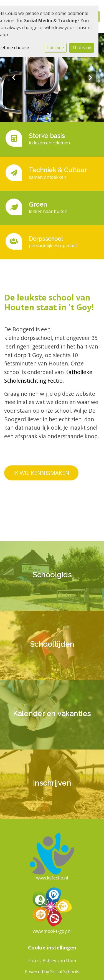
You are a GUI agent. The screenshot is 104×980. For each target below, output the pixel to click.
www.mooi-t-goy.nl (52, 931)
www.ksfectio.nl (52, 878)
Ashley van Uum (59, 961)
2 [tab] (54, 120)
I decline (56, 47)
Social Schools (65, 972)
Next (90, 78)
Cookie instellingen (52, 948)
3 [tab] (59, 120)
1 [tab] (48, 120)
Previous (14, 78)
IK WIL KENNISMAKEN (41, 473)
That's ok (82, 47)
